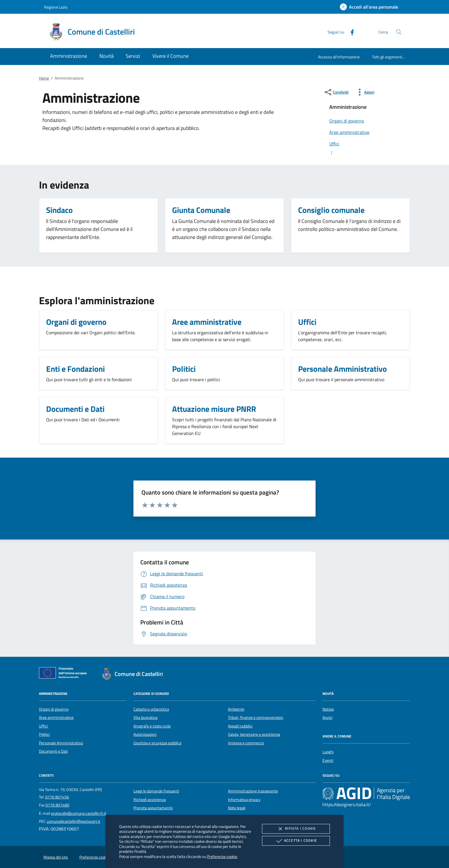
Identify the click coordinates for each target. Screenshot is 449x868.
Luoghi (328, 752)
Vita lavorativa (145, 717)
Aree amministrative (56, 717)
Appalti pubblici (240, 726)
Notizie (328, 709)
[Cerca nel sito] (399, 32)
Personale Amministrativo (61, 743)
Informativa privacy (244, 800)
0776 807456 (57, 797)
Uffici (43, 726)
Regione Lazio (56, 7)
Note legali (237, 808)
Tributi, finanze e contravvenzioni (256, 717)
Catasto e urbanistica (151, 709)
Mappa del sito (56, 857)
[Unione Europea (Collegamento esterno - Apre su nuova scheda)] (64, 674)
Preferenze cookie (222, 856)
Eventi (328, 760)
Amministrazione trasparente (253, 791)
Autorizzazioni (145, 734)
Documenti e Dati (53, 751)
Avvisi (327, 717)
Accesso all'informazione (339, 57)
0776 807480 (57, 805)
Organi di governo (54, 709)
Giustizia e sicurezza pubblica (157, 743)
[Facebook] (350, 32)
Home (44, 78)
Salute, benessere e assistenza (254, 734)
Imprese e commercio (246, 743)
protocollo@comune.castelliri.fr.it (79, 813)
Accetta (296, 841)
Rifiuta (296, 829)
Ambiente (236, 709)
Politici (44, 734)
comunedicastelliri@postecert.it (73, 821)
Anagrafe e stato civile (152, 726)
